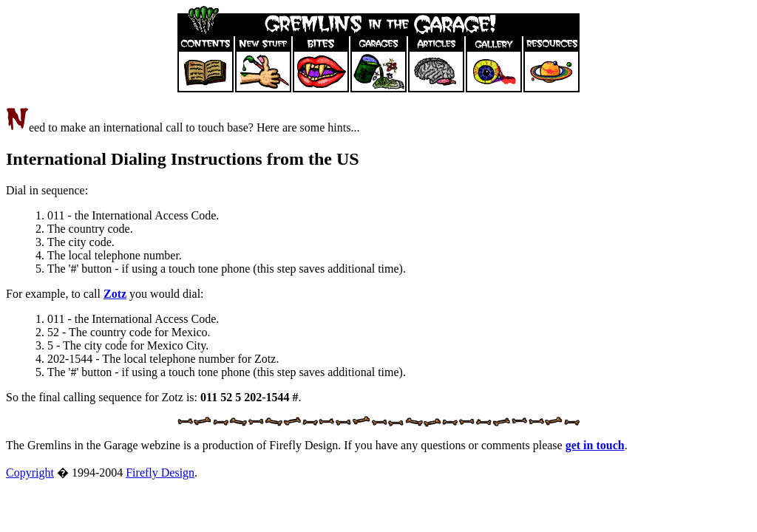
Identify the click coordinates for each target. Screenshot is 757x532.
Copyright (30, 473)
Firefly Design (160, 473)
